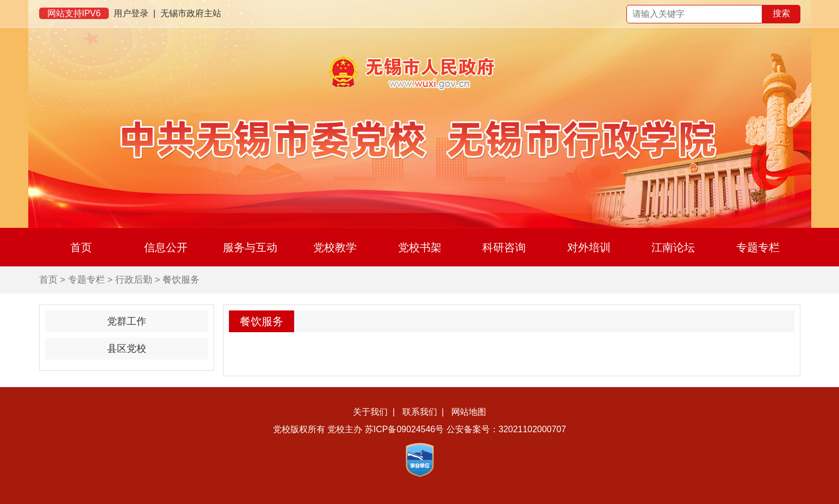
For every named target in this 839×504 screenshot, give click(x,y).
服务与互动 (250, 247)
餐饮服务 (181, 280)
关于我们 (370, 412)
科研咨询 (504, 247)
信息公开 (166, 247)
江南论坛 (673, 247)
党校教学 (335, 247)
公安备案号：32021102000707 (506, 429)
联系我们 (420, 412)
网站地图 (469, 412)
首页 (81, 247)
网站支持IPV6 (74, 13)
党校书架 (420, 247)
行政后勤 (134, 280)
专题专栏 (758, 247)
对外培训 (589, 247)
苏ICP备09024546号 (405, 429)
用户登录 (131, 13)
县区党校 (127, 349)
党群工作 (127, 321)
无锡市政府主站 (191, 13)
